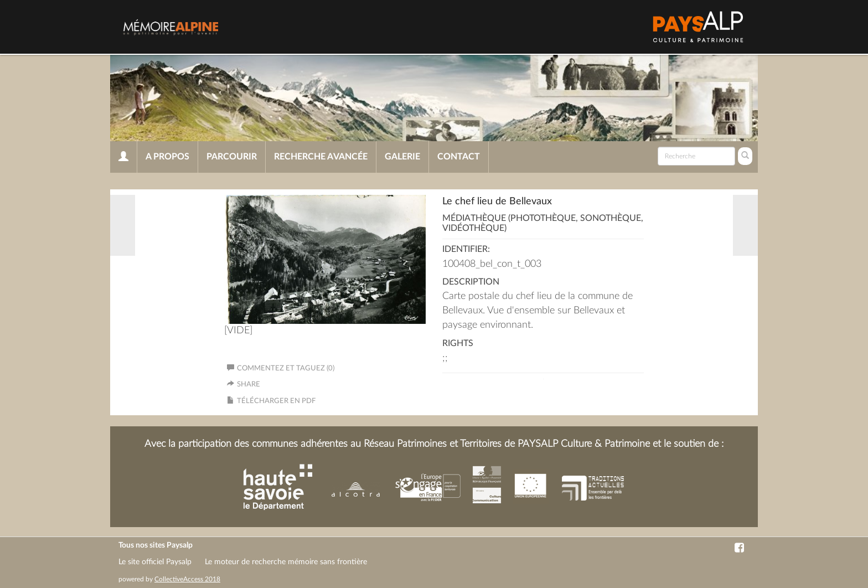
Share (249, 385)
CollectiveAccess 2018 (187, 579)
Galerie (402, 157)
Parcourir (232, 157)
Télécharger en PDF (276, 401)
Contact (459, 157)
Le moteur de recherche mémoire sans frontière (286, 562)
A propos (167, 157)
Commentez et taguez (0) (281, 368)
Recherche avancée (321, 157)
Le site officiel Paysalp (155, 562)
